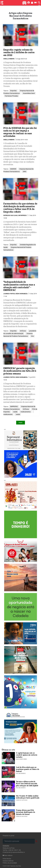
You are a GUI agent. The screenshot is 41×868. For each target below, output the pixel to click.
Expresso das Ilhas (10, 215)
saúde (15, 412)
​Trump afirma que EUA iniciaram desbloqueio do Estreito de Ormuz (26, 812)
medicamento (8, 414)
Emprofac (13, 91)
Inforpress (22, 215)
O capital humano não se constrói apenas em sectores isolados (27, 755)
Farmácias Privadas (11, 96)
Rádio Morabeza (21, 294)
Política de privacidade (10, 863)
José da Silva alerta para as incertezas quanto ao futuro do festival (28, 769)
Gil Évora (23, 331)
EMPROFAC (14, 406)
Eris (32, 336)
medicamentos (25, 412)
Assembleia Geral (29, 93)
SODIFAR (13, 169)
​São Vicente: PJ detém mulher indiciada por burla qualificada (28, 797)
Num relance (8, 855)
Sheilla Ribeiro (9, 59)
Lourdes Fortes (9, 294)
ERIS (24, 172)
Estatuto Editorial (8, 861)
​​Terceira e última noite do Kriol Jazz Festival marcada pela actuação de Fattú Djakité (27, 784)
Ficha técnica (7, 859)
